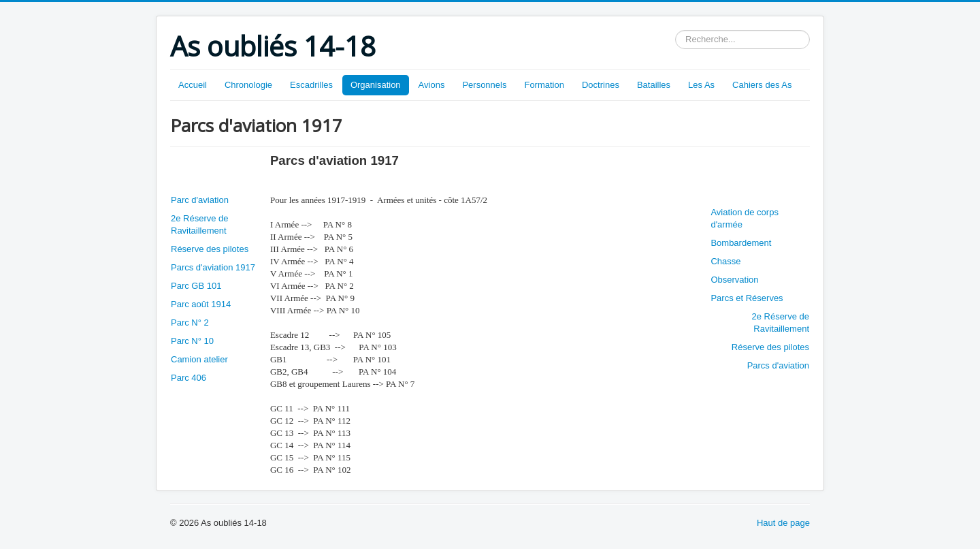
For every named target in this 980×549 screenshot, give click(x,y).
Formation (544, 85)
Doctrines (601, 85)
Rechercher (675, 30)
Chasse (725, 261)
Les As (701, 85)
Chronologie (248, 85)
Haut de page (783, 523)
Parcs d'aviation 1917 (213, 267)
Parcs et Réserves (747, 298)
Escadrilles (311, 85)
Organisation (376, 85)
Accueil (193, 85)
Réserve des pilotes (210, 249)
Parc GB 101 (196, 286)
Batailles (654, 85)
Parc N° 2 (190, 323)
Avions (432, 85)
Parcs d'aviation (778, 365)
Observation (734, 280)
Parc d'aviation (200, 200)
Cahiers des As (762, 85)
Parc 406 (189, 378)
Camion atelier (199, 359)
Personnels (484, 85)
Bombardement (741, 243)
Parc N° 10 (192, 341)
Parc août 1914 (201, 304)
